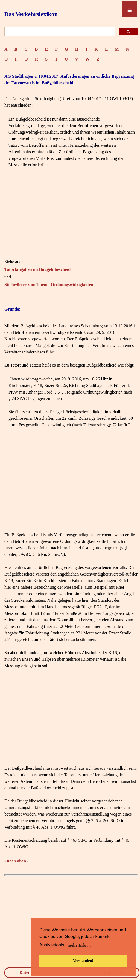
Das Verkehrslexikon (31, 14)
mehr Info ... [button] (79, 945)
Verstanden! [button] (83, 961)
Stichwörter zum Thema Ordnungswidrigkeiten (49, 285)
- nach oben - (16, 861)
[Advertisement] (71, 220)
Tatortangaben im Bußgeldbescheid (37, 269)
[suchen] (59, 32)
